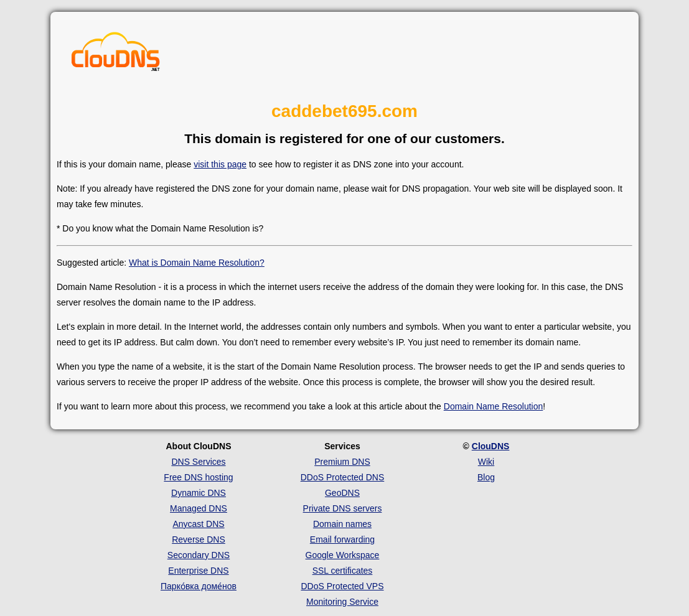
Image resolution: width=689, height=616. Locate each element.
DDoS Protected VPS (342, 586)
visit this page (220, 164)
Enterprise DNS (198, 571)
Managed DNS (199, 508)
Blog (486, 477)
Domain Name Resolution (494, 406)
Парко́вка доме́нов (199, 586)
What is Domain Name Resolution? (197, 263)
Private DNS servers (343, 508)
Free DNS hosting (198, 477)
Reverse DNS (199, 539)
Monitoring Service (342, 602)
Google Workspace (343, 555)
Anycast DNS (198, 524)
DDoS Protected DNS (343, 477)
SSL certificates (343, 571)
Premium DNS (342, 462)
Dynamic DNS (199, 493)
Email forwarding (342, 539)
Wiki (486, 462)
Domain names (342, 524)
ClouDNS (491, 446)
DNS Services (198, 462)
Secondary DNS (199, 555)
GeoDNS (342, 493)
